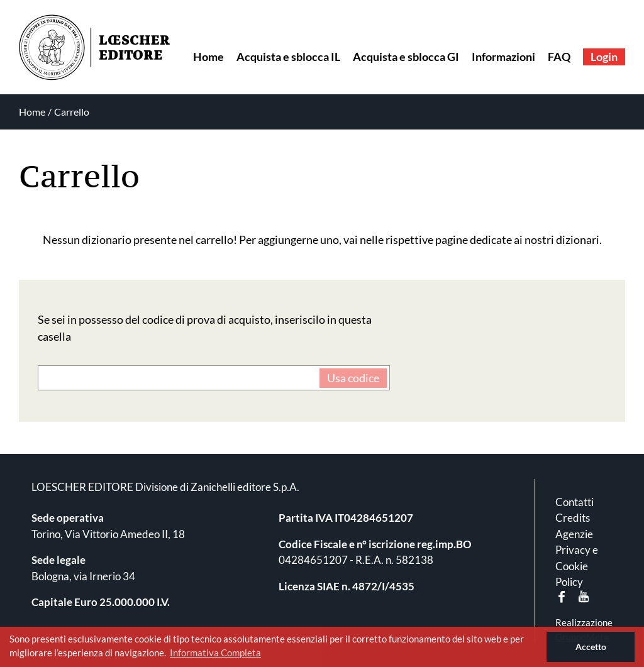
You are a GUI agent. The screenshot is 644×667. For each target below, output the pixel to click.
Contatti (575, 502)
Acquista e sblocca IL (288, 57)
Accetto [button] (591, 647)
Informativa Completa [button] (215, 653)
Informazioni (503, 57)
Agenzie (574, 534)
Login (604, 57)
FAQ (559, 57)
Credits (573, 518)
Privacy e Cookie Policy (577, 566)
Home (208, 57)
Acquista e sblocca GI (406, 57)
